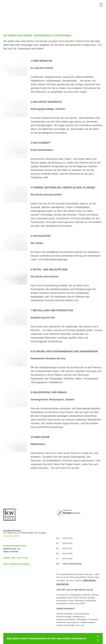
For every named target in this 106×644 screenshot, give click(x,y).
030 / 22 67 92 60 (20, 558)
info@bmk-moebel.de (19, 564)
